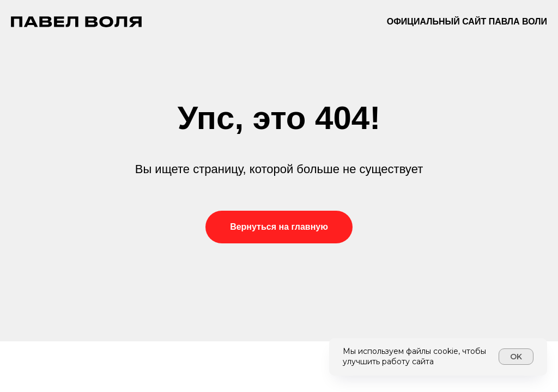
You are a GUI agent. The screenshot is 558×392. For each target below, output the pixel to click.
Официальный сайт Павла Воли (467, 22)
